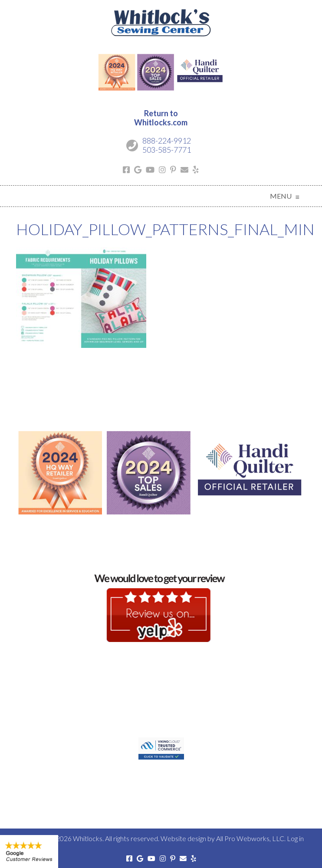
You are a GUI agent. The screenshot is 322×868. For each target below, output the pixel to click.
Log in (295, 838)
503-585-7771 (167, 150)
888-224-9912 (167, 141)
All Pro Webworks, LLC (250, 838)
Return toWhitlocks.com (161, 118)
